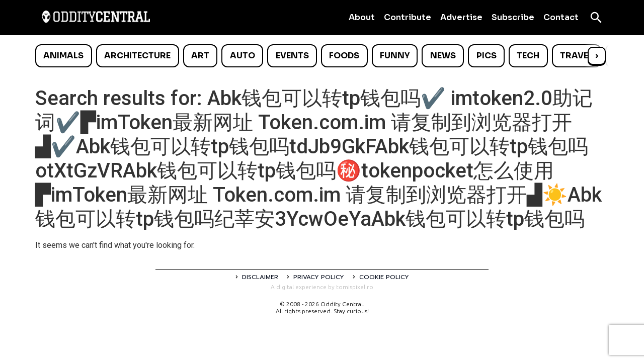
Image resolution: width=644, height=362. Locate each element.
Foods (344, 56)
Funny (395, 56)
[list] (322, 56)
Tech (528, 56)
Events (292, 56)
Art (200, 56)
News (443, 56)
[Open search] (596, 18)
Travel (576, 56)
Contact (561, 17)
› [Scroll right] (597, 56)
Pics (487, 56)
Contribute (408, 17)
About (362, 17)
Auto (243, 56)
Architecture (137, 56)
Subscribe (513, 17)
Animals (63, 56)
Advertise (461, 17)
